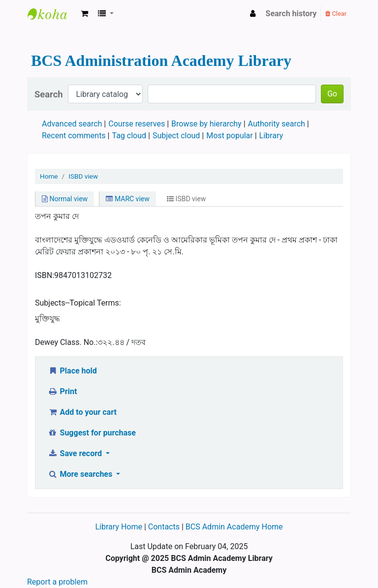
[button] (84, 14)
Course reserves (137, 124)
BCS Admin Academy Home (234, 527)
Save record (76, 453)
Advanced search (72, 124)
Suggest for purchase (92, 433)
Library (271, 136)
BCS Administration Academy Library (52, 14)
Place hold (72, 371)
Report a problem (57, 582)
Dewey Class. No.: (66, 342)
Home (49, 176)
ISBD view (83, 176)
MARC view (127, 199)
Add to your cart (82, 412)
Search (49, 94)
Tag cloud (129, 136)
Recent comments (74, 136)
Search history (291, 14)
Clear (336, 14)
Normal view (65, 199)
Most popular (229, 136)
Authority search (277, 124)
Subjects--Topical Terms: (78, 303)
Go (332, 94)
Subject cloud (176, 136)
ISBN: (45, 275)
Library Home (119, 527)
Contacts (164, 527)
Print (62, 391)
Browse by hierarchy (206, 124)
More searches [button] (81, 474)
